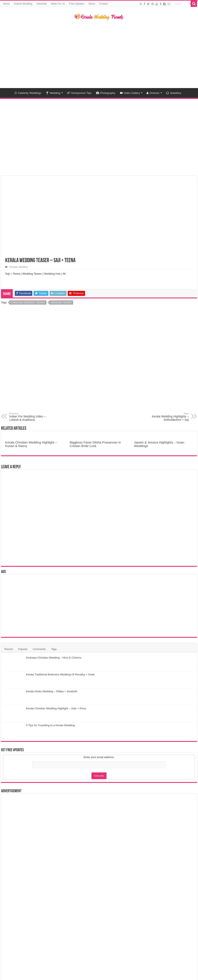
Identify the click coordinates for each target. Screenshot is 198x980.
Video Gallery (130, 93)
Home (6, 4)
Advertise (42, 4)
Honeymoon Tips (79, 93)
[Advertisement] (99, 55)
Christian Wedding (18, 267)
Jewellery (174, 93)
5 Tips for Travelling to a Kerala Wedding (50, 725)
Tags (54, 649)
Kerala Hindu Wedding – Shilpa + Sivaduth (52, 691)
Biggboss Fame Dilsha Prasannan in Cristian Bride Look (95, 444)
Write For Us (58, 4)
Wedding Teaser (61, 303)
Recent (9, 649)
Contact (103, 4)
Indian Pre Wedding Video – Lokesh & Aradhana (31, 417)
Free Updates (77, 4)
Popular (23, 649)
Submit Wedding (23, 4)
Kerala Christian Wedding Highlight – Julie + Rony (56, 708)
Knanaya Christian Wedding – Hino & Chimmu (54, 658)
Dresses (153, 93)
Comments (39, 649)
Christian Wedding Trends (28, 303)
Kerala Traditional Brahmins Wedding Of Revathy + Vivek (60, 674)
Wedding (53, 93)
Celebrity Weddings (28, 93)
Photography (106, 93)
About (92, 4)
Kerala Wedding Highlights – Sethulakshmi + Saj (167, 417)
